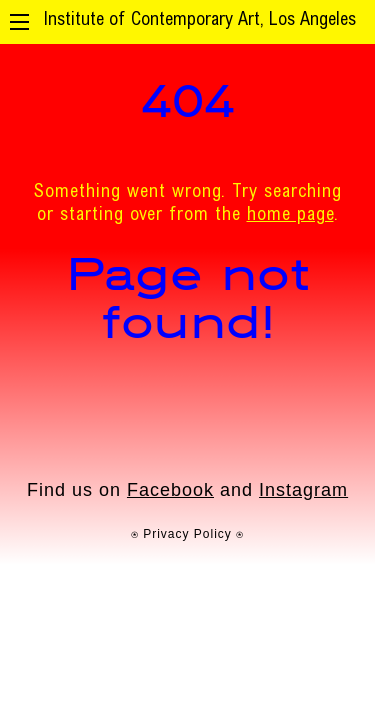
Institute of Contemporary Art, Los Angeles (199, 21)
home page (290, 216)
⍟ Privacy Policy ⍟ (187, 534)
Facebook (170, 490)
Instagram (303, 490)
